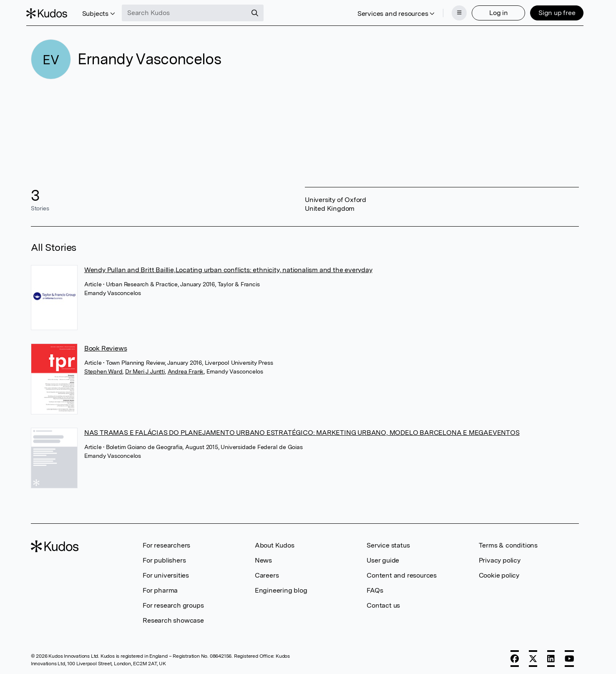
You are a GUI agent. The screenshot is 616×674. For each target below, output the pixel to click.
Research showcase (173, 618)
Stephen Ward (103, 369)
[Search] (259, 12)
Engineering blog (281, 588)
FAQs (375, 588)
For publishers (164, 558)
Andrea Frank (186, 369)
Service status (388, 543)
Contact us (383, 603)
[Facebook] (515, 656)
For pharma (160, 588)
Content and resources (402, 573)
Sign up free (552, 11)
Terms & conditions (508, 543)
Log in (494, 11)
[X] (533, 656)
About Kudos (275, 543)
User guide (383, 558)
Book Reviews (106, 346)
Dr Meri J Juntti (145, 369)
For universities (166, 573)
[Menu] (455, 12)
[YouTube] (569, 656)
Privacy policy (500, 558)
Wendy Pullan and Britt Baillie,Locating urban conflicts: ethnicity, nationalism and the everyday (228, 267)
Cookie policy (499, 573)
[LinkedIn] (551, 656)
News (263, 558)
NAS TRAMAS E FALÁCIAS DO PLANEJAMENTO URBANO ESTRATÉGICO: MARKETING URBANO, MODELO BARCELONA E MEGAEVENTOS (302, 430)
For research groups (173, 603)
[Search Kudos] (189, 12)
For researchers (166, 543)
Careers (267, 573)
